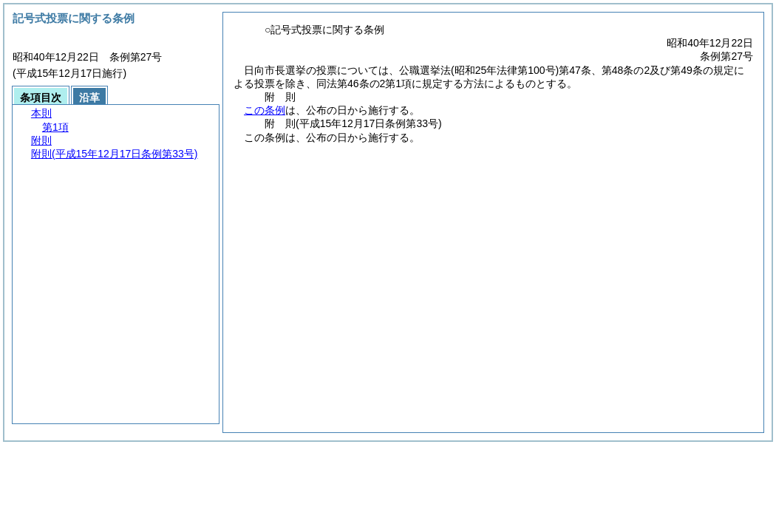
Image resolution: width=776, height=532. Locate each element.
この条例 (265, 110)
